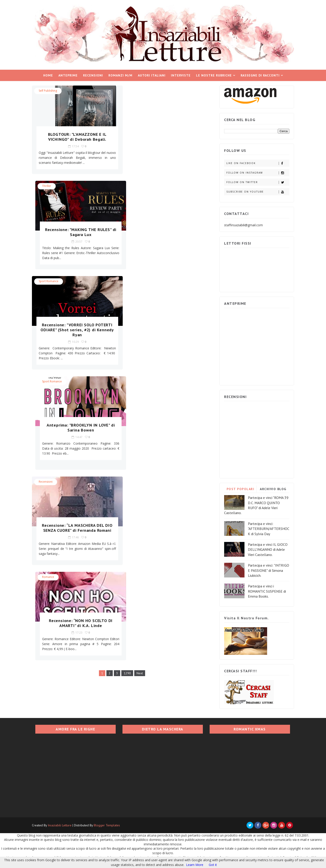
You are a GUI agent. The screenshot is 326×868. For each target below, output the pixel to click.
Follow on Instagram (257, 172)
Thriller (136, 90)
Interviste (181, 75)
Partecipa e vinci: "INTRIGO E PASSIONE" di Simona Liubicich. (268, 570)
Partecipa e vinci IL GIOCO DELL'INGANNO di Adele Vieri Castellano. (267, 549)
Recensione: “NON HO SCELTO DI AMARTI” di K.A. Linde (167, 332)
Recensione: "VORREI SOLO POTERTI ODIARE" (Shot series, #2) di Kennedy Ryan (75, 234)
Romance (138, 286)
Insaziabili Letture (61, 825)
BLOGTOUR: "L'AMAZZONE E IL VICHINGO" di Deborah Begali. (75, 136)
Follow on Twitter (257, 182)
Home (48, 75)
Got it (213, 865)
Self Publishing (49, 90)
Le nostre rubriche (214, 75)
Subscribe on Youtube (257, 191)
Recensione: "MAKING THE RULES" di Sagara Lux (167, 136)
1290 (126, 382)
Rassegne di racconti (260, 75)
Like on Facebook (257, 163)
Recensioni (93, 75)
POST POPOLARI (239, 489)
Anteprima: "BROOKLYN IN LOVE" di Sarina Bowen (168, 232)
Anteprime (68, 75)
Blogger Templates (108, 825)
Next (139, 382)
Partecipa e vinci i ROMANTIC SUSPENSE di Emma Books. (266, 591)
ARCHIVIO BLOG (272, 489)
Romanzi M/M (120, 75)
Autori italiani (152, 75)
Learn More (195, 865)
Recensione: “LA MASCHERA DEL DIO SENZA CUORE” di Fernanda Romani (75, 332)
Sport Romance (49, 185)
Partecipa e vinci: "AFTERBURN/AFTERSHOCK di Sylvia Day (268, 528)
